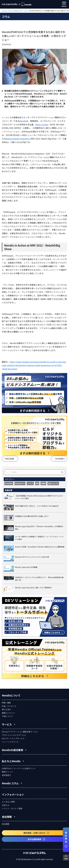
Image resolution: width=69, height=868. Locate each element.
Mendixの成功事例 (12, 750)
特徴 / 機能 (6, 703)
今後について (7, 716)
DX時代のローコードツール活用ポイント (19, 768)
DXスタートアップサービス (13, 738)
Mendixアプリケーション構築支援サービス (20, 732)
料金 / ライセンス (9, 706)
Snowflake (9, 483)
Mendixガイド (20, 483)
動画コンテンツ (8, 713)
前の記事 (10, 459)
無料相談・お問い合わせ (36, 833)
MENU (64, 5)
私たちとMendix (11, 761)
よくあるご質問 (8, 802)
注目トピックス (53, 483)
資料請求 (66, 840)
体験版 (43, 483)
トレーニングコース (10, 742)
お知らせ (6, 805)
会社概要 (6, 824)
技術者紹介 (6, 775)
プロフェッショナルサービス (14, 735)
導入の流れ (6, 709)
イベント (30, 483)
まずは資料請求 (36, 839)
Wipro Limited (42, 124)
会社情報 (7, 817)
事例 (37, 483)
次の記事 (59, 459)
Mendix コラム (10, 783)
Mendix (23, 121)
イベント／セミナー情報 (12, 808)
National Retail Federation (18, 139)
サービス (7, 724)
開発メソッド (7, 772)
